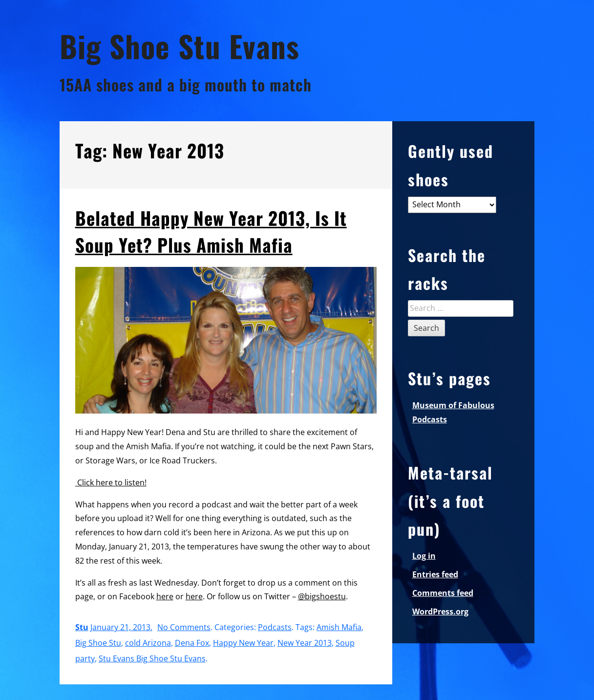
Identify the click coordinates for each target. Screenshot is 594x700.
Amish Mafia (339, 627)
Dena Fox (192, 643)
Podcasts (275, 627)
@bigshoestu (322, 596)
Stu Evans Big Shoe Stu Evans (152, 658)
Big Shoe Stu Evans (180, 46)
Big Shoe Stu (98, 643)
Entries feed (435, 574)
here (165, 596)
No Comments (184, 627)
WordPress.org (440, 612)
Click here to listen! (111, 482)
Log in (424, 556)
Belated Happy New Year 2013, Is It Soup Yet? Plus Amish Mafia (211, 231)
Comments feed (443, 593)
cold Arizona (148, 643)
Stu (82, 627)
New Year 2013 (305, 643)
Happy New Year (243, 643)
